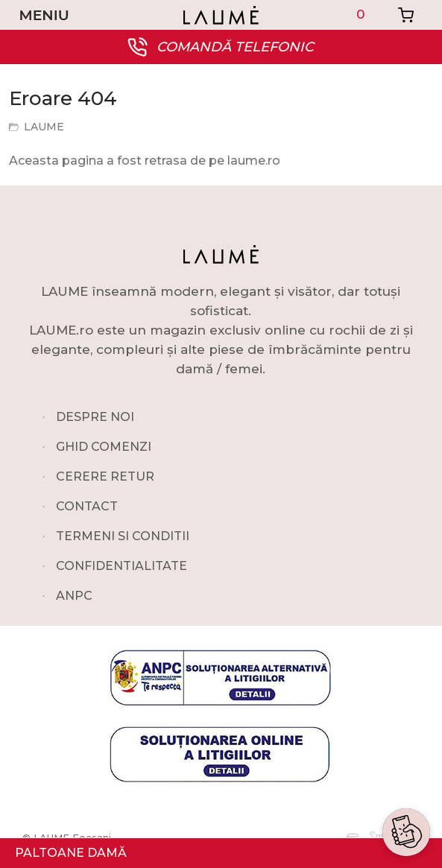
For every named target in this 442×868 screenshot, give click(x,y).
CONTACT (87, 506)
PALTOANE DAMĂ (71, 853)
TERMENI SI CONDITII (123, 536)
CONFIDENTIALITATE (121, 566)
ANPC (74, 596)
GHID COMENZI (104, 447)
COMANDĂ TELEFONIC (235, 47)
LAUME (44, 127)
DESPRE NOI (95, 417)
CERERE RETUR (105, 476)
